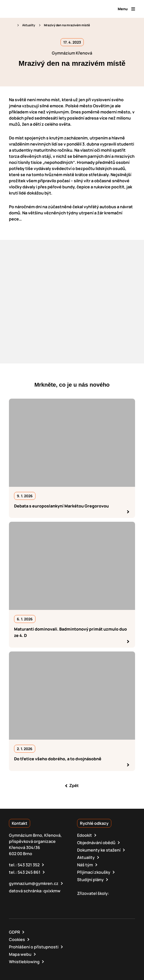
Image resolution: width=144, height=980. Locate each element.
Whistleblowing (24, 962)
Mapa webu (20, 954)
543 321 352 (29, 865)
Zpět (74, 786)
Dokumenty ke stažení (99, 850)
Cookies (17, 939)
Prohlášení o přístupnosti (34, 947)
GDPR (14, 932)
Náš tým (85, 865)
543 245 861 (29, 872)
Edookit (85, 835)
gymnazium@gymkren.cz (34, 883)
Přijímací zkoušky (94, 872)
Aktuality (29, 25)
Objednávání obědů (96, 843)
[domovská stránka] (31, 9)
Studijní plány (90, 880)
